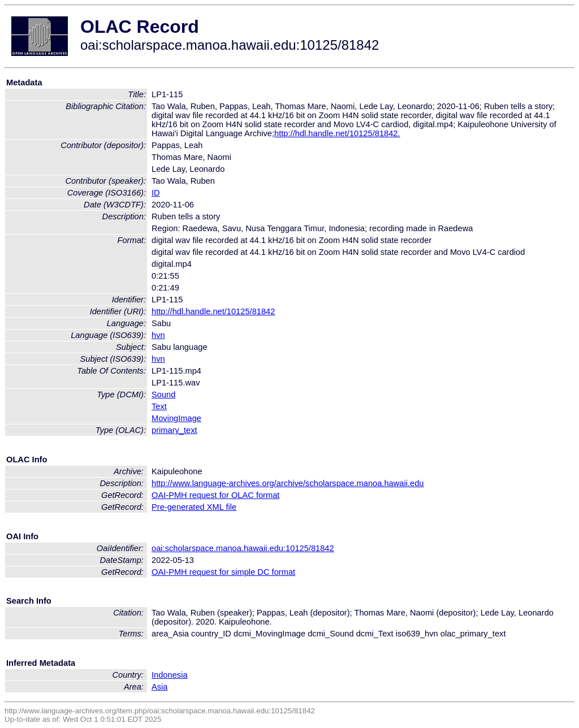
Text (159, 406)
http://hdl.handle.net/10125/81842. (337, 133)
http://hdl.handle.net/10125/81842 (213, 311)
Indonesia (170, 675)
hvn (158, 335)
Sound (163, 395)
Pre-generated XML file (194, 507)
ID (156, 193)
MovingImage (176, 418)
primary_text (174, 430)
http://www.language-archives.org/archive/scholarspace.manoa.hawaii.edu (288, 483)
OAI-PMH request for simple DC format (223, 572)
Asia (160, 687)
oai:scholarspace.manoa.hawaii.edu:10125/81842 (243, 548)
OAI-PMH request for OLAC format (215, 495)
